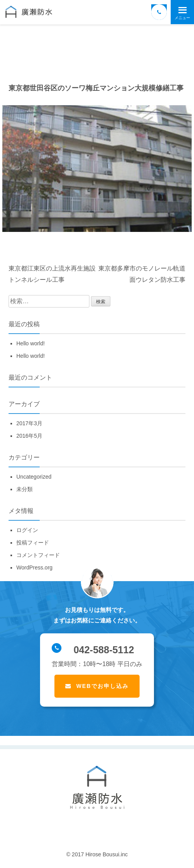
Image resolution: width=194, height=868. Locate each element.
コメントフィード (38, 555)
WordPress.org (34, 567)
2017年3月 (29, 423)
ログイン (27, 530)
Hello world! (31, 343)
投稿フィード (33, 543)
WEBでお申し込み (102, 686)
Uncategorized (34, 477)
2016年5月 (29, 436)
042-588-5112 (93, 649)
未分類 (24, 489)
